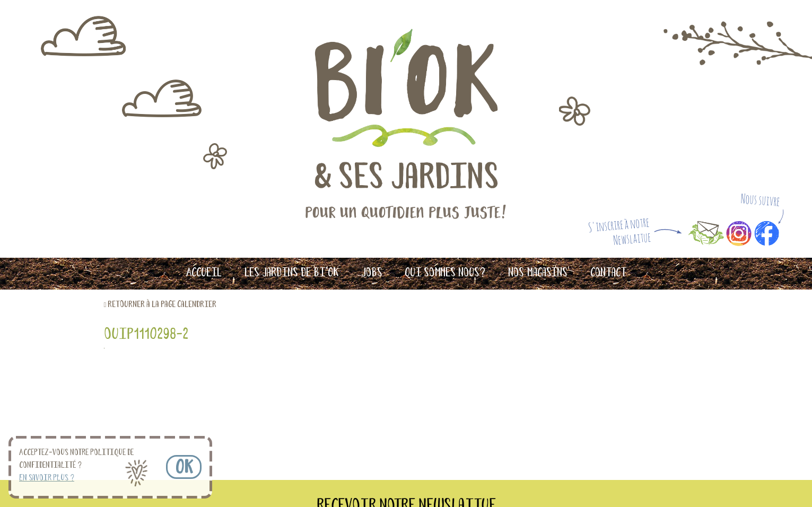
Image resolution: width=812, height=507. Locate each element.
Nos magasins (538, 273)
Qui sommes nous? (445, 273)
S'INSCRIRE (520, 416)
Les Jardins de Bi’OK (291, 273)
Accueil (204, 273)
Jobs (372, 273)
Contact (608, 273)
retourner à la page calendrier (162, 305)
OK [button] (184, 468)
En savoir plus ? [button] (47, 478)
